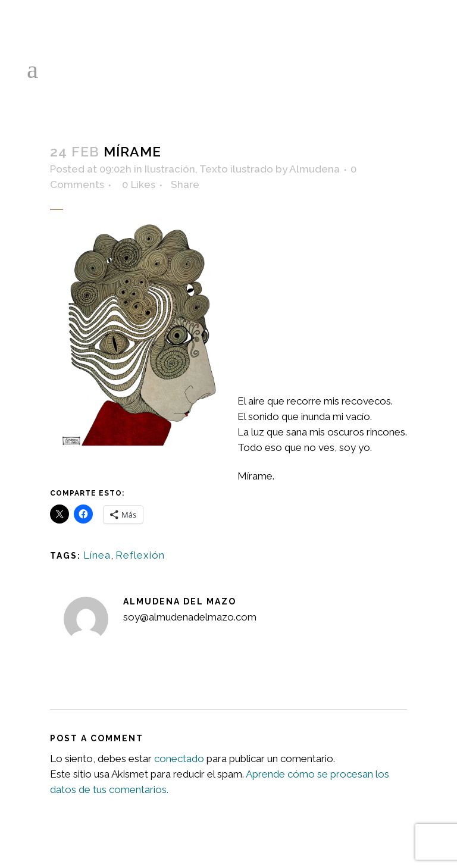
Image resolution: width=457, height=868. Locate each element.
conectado (179, 759)
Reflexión (140, 555)
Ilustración (170, 169)
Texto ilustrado (236, 169)
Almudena (314, 169)
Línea (97, 555)
